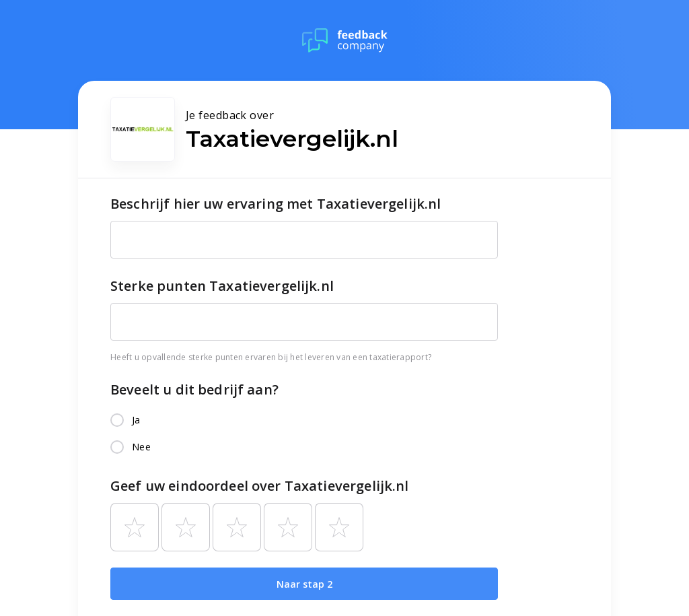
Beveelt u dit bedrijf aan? (194, 389)
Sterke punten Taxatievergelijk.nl (222, 286)
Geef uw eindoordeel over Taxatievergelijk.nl (260, 486)
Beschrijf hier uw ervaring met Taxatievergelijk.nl (276, 204)
